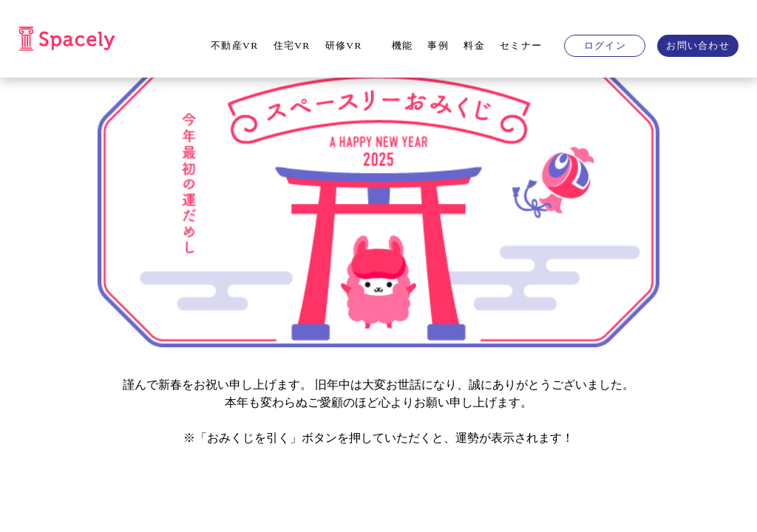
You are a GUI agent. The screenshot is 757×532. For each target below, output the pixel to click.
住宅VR (292, 45)
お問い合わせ (698, 46)
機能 (403, 45)
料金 (474, 45)
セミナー (521, 45)
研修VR (344, 45)
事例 (438, 45)
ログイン (605, 46)
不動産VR (234, 45)
